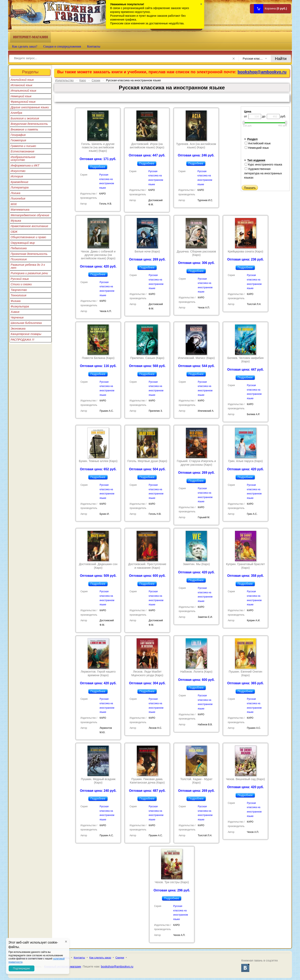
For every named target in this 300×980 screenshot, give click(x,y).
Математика (20, 210)
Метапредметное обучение (30, 215)
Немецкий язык (21, 96)
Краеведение (20, 182)
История (17, 176)
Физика (16, 301)
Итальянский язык (23, 91)
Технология (19, 295)
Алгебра (16, 113)
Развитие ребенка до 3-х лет (28, 266)
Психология (19, 259)
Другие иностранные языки (30, 107)
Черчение (17, 317)
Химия (15, 312)
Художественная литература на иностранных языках (263, 173)
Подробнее (98, 167)
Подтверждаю (22, 968)
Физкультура (20, 306)
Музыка (16, 221)
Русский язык (20, 279)
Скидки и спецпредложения (62, 46)
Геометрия (18, 140)
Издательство (64, 80)
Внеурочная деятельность (29, 124)
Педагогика (19, 248)
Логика (15, 193)
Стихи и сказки (21, 284)
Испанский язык (22, 85)
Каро (83, 80)
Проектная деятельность (29, 254)
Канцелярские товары (26, 334)
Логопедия (18, 198)
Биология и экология (25, 118)
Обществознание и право (28, 237)
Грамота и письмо (23, 146)
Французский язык (23, 102)
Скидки (120, 958)
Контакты (94, 46)
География (18, 135)
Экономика (18, 329)
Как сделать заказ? (25, 46)
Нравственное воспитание (29, 226)
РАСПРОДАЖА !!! (22, 340)
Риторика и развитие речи (29, 273)
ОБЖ (14, 232)
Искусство (18, 171)
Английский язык (22, 80)
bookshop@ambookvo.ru (262, 72)
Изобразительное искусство (23, 158)
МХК (14, 204)
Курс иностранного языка (263, 164)
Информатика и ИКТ (25, 165)
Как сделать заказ (100, 958)
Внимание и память (24, 129)
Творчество (19, 290)
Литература (20, 187)
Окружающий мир (23, 243)
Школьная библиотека (26, 323)
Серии (96, 80)
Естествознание (23, 151)
